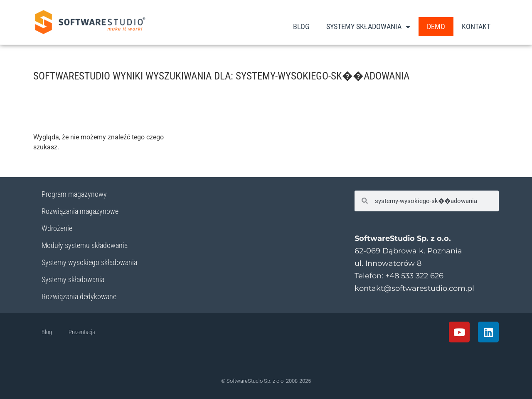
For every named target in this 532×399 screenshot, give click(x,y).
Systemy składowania (73, 279)
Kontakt (476, 26)
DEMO (436, 26)
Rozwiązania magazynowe (80, 211)
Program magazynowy (74, 194)
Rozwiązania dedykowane (79, 296)
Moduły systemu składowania (85, 245)
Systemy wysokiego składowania (89, 262)
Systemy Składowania (368, 27)
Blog (301, 26)
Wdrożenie (57, 228)
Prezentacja (82, 332)
